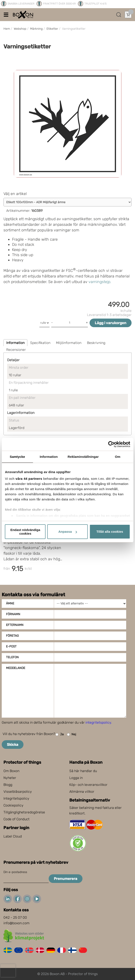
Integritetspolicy (16, 798)
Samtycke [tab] (17, 457)
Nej (71, 735)
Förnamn (13, 614)
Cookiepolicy (13, 805)
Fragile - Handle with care (35, 239)
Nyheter (10, 778)
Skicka (13, 745)
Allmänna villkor (82, 792)
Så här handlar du (83, 771)
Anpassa (68, 532)
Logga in (76, 778)
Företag (12, 636)
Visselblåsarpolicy (18, 792)
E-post (11, 646)
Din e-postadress (15, 872)
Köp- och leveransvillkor (88, 785)
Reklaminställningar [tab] (83, 457)
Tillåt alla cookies (110, 532)
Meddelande (16, 668)
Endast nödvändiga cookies (25, 532)
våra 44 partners (29, 479)
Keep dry (20, 250)
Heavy (18, 260)
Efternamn (15, 625)
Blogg (8, 785)
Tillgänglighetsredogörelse (24, 812)
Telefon (12, 657)
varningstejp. (100, 282)
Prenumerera (66, 879)
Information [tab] (49, 457)
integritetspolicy (98, 722)
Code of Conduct (16, 819)
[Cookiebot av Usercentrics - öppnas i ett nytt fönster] (111, 444)
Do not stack (23, 245)
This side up (23, 255)
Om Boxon (11, 771)
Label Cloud (13, 836)
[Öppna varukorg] (128, 15)
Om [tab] (118, 457)
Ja (60, 735)
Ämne (10, 603)
